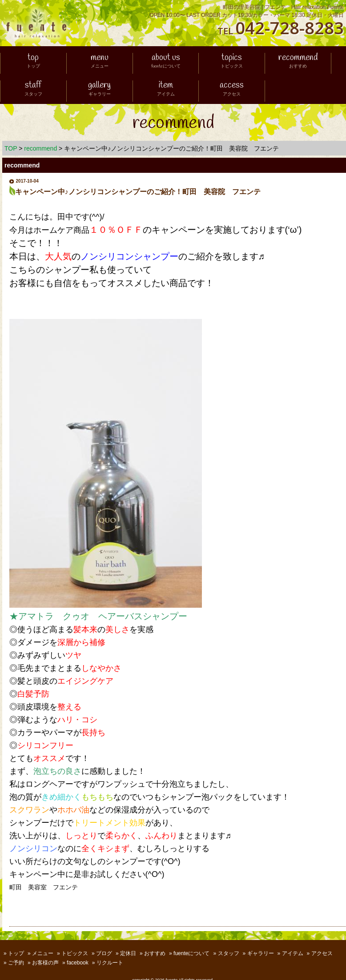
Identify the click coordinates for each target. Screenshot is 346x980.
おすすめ (155, 953)
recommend (298, 62)
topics (232, 62)
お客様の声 (45, 963)
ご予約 (16, 963)
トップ (16, 953)
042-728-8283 (290, 28)
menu (100, 62)
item (166, 90)
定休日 (128, 953)
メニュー (43, 953)
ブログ (104, 953)
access (232, 90)
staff (33, 90)
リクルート (110, 963)
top (33, 62)
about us (166, 62)
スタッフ (229, 953)
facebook (78, 963)
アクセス (322, 953)
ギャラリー (261, 953)
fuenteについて (191, 953)
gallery (99, 90)
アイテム (293, 953)
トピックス (75, 953)
